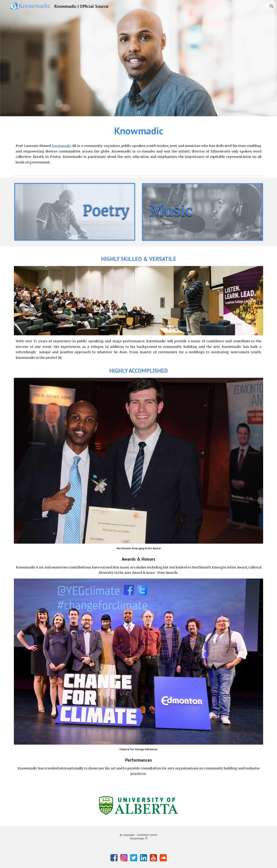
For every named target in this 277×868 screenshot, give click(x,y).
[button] (272, 6)
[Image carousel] (138, 805)
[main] (138, 131)
